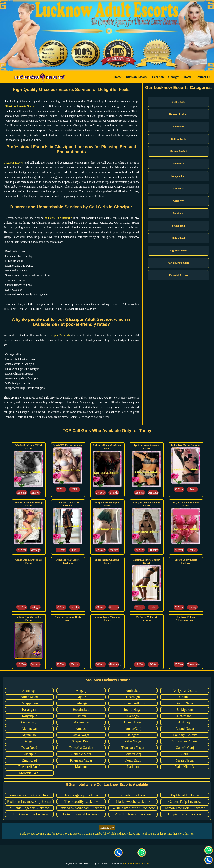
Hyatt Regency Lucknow (81, 795)
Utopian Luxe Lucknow (185, 814)
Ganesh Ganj (185, 748)
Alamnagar (29, 729)
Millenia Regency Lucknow (29, 808)
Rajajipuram (29, 703)
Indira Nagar (133, 710)
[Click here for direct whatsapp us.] (142, 853)
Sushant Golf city (133, 703)
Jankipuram (185, 710)
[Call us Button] (119, 853)
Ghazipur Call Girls (59, 335)
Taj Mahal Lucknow (185, 795)
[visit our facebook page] (72, 853)
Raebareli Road (29, 767)
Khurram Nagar (81, 760)
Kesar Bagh (133, 760)
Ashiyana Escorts (185, 690)
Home (118, 77)
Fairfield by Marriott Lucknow (133, 808)
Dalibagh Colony (185, 735)
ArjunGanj (29, 735)
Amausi (81, 729)
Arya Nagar (81, 735)
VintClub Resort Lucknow (133, 814)
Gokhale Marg (81, 754)
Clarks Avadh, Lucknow (133, 802)
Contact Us (203, 77)
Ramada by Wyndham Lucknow (81, 808)
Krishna (81, 716)
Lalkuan (133, 767)
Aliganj (81, 690)
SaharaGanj (133, 754)
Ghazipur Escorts (13, 163)
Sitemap (146, 864)
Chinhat (185, 697)
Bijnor (81, 697)
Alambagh (29, 690)
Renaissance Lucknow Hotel (29, 795)
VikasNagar (133, 741)
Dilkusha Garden (81, 748)
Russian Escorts (137, 77)
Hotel (187, 77)
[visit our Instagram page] (95, 853)
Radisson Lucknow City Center (29, 802)
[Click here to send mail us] (130, 853)
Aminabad (133, 690)
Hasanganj (29, 710)
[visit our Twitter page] (84, 853)
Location (158, 77)
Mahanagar (81, 722)
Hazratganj (185, 716)
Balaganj (133, 735)
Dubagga (81, 703)
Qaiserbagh (29, 722)
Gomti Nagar (185, 703)
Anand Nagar (185, 729)
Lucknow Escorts (132, 864)
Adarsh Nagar (133, 722)
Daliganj (29, 741)
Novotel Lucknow (133, 795)
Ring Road (29, 760)
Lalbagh (133, 716)
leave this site (137, 834)
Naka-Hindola (185, 767)
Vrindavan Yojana (185, 741)
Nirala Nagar (185, 760)
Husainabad (81, 710)
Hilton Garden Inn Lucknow (29, 814)
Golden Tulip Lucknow (185, 802)
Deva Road (29, 748)
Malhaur (81, 767)
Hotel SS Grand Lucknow (81, 814)
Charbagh (133, 697)
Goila (185, 754)
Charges (174, 77)
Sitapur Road (81, 741)
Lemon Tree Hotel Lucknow (185, 808)
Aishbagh (185, 722)
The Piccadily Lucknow (81, 802)
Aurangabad (29, 697)
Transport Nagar (133, 748)
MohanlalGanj (29, 773)
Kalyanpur (29, 716)
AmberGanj (133, 729)
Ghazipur (29, 754)
